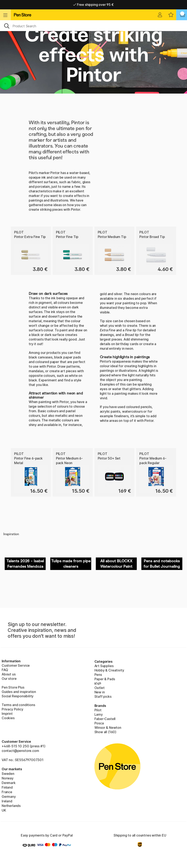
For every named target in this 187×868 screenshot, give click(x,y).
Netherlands (11, 806)
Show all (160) (105, 732)
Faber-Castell (105, 719)
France (7, 792)
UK (4, 810)
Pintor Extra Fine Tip (30, 237)
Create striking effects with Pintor (93, 55)
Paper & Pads (105, 679)
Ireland (7, 801)
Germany (9, 797)
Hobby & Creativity (109, 670)
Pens (98, 675)
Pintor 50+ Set (109, 458)
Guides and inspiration (19, 692)
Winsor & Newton (108, 728)
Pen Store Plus (13, 687)
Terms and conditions (18, 705)
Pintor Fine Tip (67, 237)
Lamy (99, 714)
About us (9, 674)
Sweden (8, 774)
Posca (99, 723)
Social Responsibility (18, 696)
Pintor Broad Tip (152, 237)
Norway (8, 778)
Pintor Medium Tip (112, 237)
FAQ (5, 670)
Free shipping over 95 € (93, 5)
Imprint (7, 714)
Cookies (8, 718)
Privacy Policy (12, 709)
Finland (7, 787)
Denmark (9, 783)
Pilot (19, 232)
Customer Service (16, 665)
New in (100, 692)
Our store (9, 679)
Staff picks (103, 696)
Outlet (100, 688)
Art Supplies (104, 666)
